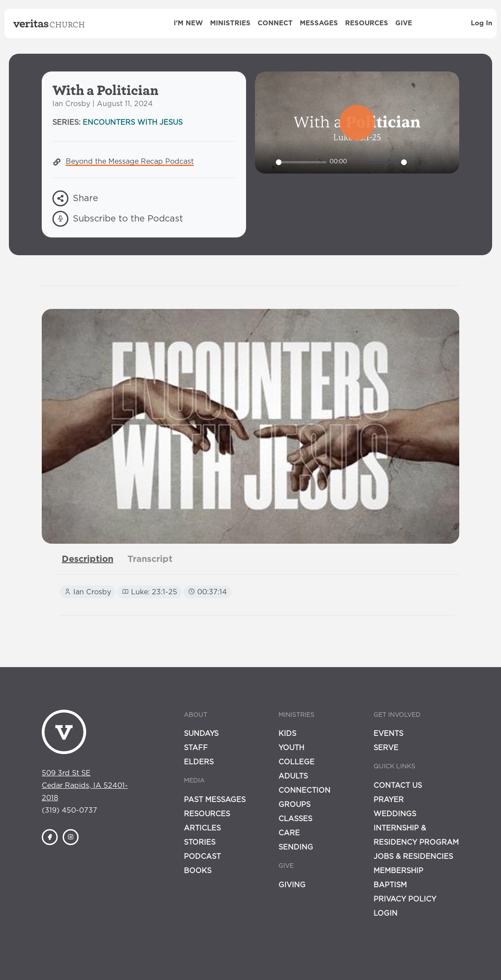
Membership (398, 871)
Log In (481, 23)
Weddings (395, 814)
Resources (367, 23)
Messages (319, 23)
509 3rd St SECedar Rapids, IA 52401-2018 (85, 786)
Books (198, 871)
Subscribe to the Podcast (118, 219)
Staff (196, 748)
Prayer (389, 800)
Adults (293, 776)
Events (388, 734)
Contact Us (398, 786)
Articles (202, 828)
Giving (292, 885)
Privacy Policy (405, 899)
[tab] (87, 559)
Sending (296, 847)
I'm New (188, 23)
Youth (291, 748)
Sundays (201, 734)
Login (386, 913)
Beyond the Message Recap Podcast (130, 162)
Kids (287, 734)
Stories (200, 842)
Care (289, 833)
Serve (386, 748)
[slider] (301, 162)
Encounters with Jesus (133, 122)
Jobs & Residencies (413, 857)
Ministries (230, 23)
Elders (199, 762)
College (296, 762)
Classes (295, 819)
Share (75, 198)
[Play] (266, 162)
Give (404, 23)
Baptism (390, 885)
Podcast (202, 857)
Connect (275, 23)
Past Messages (215, 800)
